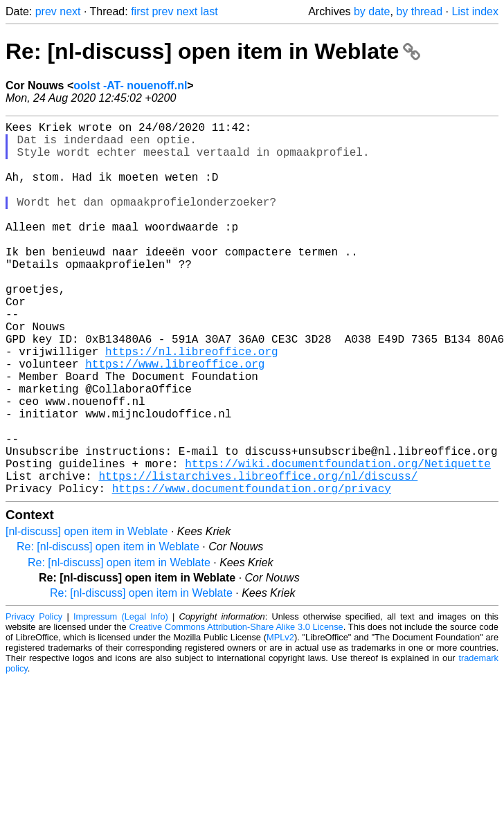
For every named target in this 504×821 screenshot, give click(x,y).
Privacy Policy (34, 700)
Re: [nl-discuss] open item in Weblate (213, 51)
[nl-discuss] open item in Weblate (87, 614)
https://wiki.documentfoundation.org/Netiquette (338, 541)
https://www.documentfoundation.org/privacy (252, 571)
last (209, 11)
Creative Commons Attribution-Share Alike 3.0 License (236, 710)
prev (46, 11)
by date (372, 11)
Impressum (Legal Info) (121, 700)
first (140, 11)
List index (475, 11)
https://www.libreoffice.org (175, 419)
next (70, 11)
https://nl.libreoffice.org (192, 404)
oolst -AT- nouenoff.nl (130, 85)
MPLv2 (280, 720)
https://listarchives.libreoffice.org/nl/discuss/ (258, 556)
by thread (419, 11)
